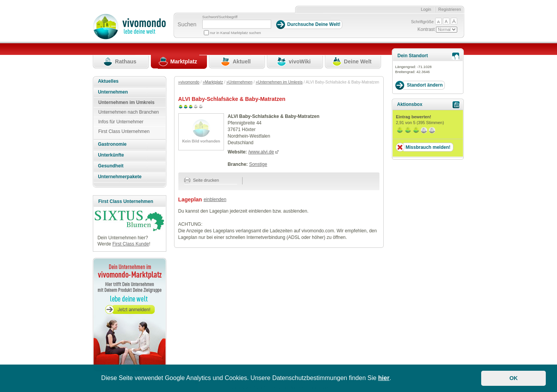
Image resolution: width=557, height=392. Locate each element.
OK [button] (514, 378)
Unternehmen (113, 92)
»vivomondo (189, 82)
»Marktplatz (213, 82)
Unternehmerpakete (120, 177)
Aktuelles (108, 81)
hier (384, 378)
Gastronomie (112, 144)
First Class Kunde (131, 244)
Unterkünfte (111, 155)
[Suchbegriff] (237, 24)
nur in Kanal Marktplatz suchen (236, 33)
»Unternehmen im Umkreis (279, 82)
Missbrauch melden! (428, 147)
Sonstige (258, 164)
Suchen (187, 24)
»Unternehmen (239, 82)
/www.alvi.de (261, 152)
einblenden (215, 199)
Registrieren (450, 9)
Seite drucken (202, 180)
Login (426, 9)
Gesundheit (111, 166)
